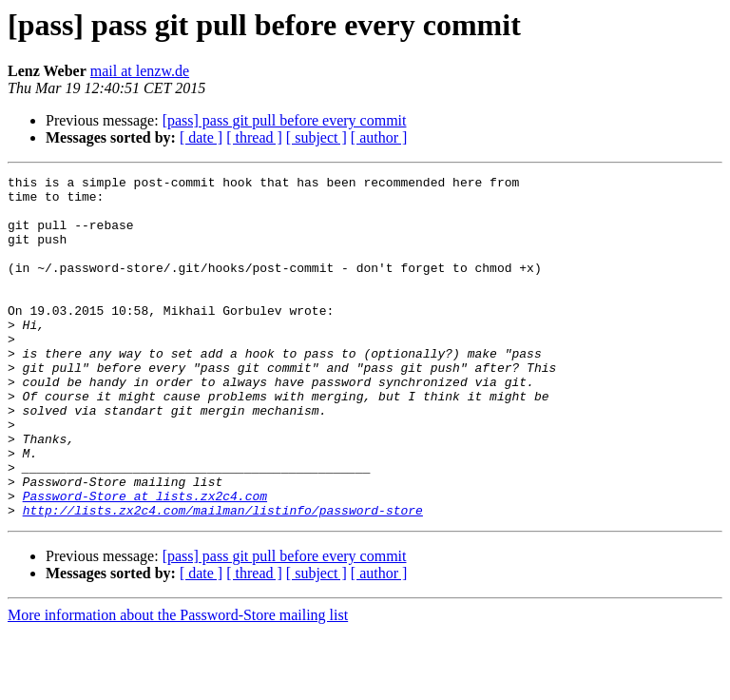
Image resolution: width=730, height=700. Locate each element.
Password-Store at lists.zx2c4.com (145, 561)
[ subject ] (317, 137)
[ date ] (201, 137)
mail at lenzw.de (140, 71)
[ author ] (379, 137)
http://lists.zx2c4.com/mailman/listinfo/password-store (223, 578)
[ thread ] (254, 137)
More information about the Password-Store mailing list (178, 683)
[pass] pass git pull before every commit (285, 120)
